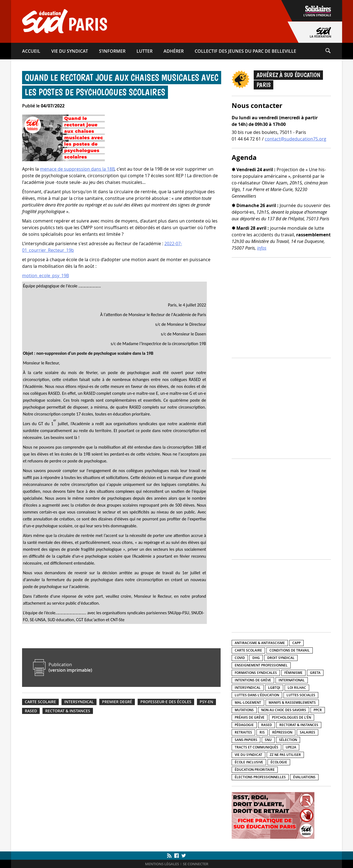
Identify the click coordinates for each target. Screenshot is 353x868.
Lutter (145, 51)
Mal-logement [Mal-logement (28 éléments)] (248, 702)
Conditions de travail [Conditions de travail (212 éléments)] (290, 650)
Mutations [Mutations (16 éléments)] (244, 710)
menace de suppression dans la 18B (77, 169)
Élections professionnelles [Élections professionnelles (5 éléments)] (260, 777)
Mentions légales (162, 864)
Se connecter (196, 864)
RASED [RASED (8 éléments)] (267, 725)
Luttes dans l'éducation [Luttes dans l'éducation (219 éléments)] (257, 695)
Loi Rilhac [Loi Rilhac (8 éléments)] (297, 688)
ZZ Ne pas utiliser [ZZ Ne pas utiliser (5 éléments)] (285, 755)
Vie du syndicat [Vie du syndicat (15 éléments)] (248, 755)
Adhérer (174, 51)
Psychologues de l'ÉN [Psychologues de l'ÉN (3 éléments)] (292, 717)
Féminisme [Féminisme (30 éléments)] (293, 673)
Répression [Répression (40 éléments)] (282, 732)
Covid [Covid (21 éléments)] (240, 658)
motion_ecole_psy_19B (46, 276)
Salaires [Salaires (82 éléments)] (307, 732)
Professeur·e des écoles (166, 702)
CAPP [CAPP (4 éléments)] (296, 643)
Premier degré (117, 702)
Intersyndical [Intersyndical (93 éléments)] (248, 688)
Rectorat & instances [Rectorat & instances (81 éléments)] (299, 725)
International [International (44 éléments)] (292, 680)
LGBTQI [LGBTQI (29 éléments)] (274, 688)
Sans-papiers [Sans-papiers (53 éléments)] (246, 740)
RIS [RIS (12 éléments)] (262, 732)
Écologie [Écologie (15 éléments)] (279, 762)
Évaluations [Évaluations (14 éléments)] (304, 777)
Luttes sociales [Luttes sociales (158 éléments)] (301, 695)
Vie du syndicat (70, 51)
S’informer (112, 51)
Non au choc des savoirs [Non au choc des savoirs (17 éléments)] (284, 710)
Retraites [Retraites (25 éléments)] (243, 732)
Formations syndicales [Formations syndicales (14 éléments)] (256, 673)
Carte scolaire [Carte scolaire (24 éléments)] (248, 650)
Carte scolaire (40, 702)
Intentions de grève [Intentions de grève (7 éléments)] (253, 680)
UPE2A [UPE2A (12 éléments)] (291, 747)
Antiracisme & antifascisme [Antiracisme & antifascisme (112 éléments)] (260, 643)
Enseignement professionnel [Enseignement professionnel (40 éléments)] (261, 665)
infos (262, 248)
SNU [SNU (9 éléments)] (268, 740)
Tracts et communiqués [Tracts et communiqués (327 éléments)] (256, 747)
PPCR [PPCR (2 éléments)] (318, 710)
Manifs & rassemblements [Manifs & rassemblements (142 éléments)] (292, 702)
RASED (31, 711)
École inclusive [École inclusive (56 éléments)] (249, 762)
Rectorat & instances (68, 711)
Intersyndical (79, 702)
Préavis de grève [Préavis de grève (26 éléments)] (250, 717)
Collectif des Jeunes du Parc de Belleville (245, 51)
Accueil (31, 51)
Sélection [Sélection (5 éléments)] (288, 740)
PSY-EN (206, 702)
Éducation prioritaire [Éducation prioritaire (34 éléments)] (255, 770)
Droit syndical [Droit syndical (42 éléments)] (281, 658)
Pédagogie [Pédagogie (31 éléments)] (244, 725)
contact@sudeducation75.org (295, 139)
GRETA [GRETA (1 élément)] (315, 673)
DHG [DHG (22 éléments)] (256, 658)
